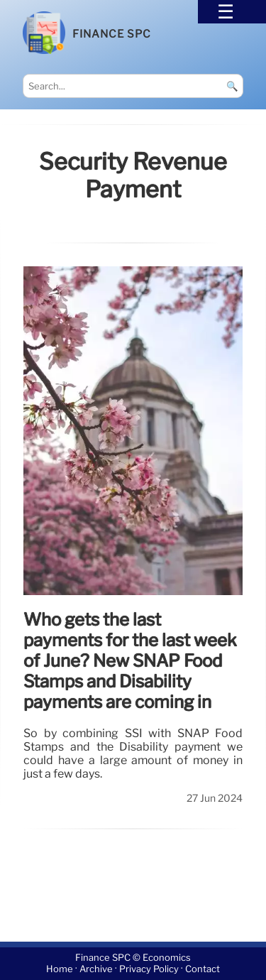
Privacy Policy (149, 970)
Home (60, 970)
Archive (96, 970)
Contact (203, 970)
